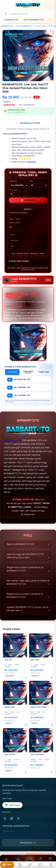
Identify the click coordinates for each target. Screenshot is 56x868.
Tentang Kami (9, 831)
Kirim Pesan (12, 805)
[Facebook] (5, 818)
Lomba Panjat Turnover (28, 372)
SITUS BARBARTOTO (34, 20)
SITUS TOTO (40, 26)
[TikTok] (18, 818)
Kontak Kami (8, 835)
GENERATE (28, 200)
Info (48, 280)
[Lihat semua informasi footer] (28, 843)
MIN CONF (18, 193)
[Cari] (6, 14)
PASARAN (18, 184)
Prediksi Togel (44, 372)
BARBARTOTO (12, 20)
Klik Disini (32, 162)
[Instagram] (12, 818)
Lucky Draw (12, 372)
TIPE (38, 184)
